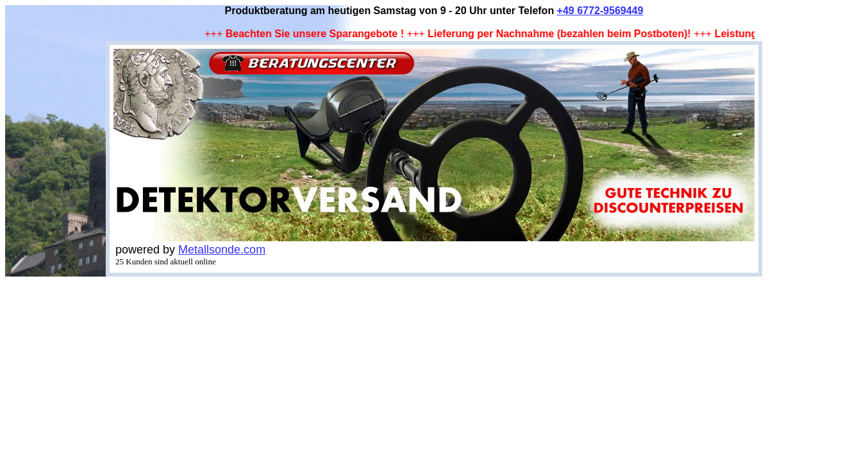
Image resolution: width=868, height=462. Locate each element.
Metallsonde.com (222, 250)
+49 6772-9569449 (600, 11)
